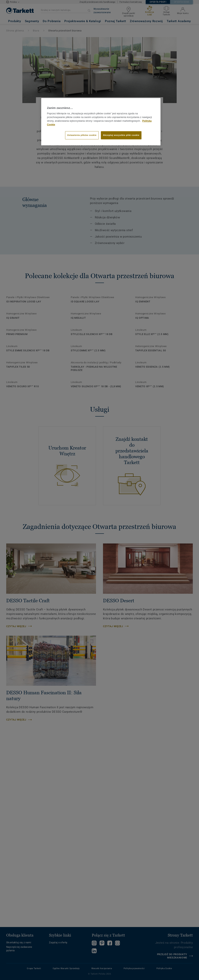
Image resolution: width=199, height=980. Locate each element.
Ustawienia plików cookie (82, 135)
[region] (101, 122)
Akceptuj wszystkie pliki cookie (121, 135)
